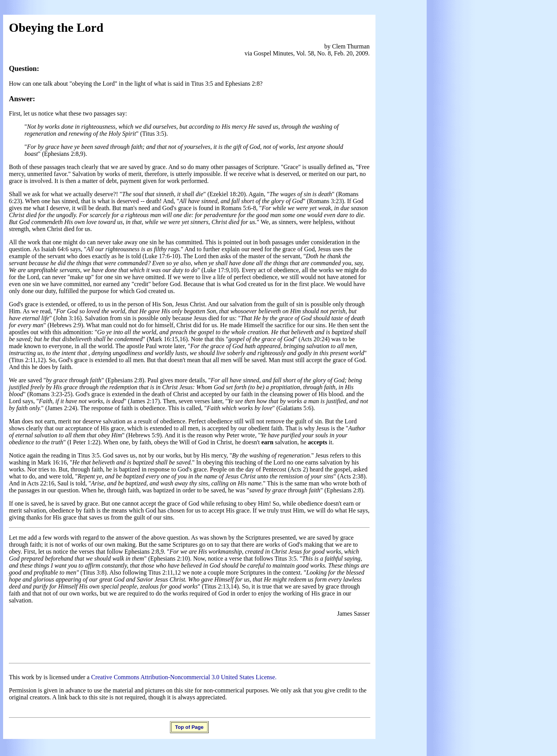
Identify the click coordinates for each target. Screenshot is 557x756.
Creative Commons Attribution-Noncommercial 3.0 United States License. (184, 677)
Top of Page (189, 727)
